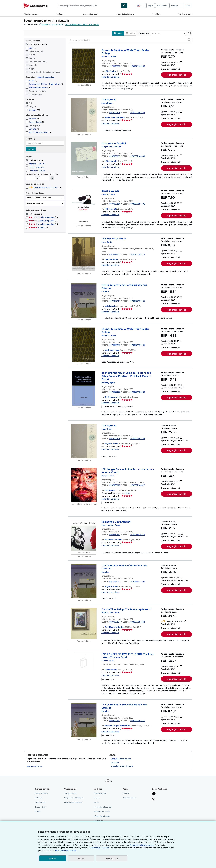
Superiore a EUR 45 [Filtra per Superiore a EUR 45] (36, 171)
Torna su (108, 781)
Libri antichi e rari (91, 14)
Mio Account (162, 6)
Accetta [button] (53, 858)
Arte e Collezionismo (125, 14)
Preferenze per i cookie (102, 812)
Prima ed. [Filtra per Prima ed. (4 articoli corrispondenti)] (33, 119)
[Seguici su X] (154, 800)
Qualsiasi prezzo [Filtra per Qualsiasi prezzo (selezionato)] (35, 160)
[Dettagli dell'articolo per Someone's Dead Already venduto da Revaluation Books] (84, 537)
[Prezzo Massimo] (44, 178)
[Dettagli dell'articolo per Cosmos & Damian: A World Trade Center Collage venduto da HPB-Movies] (84, 66)
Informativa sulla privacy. (65, 850)
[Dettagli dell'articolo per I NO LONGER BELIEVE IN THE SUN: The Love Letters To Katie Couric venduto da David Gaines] (84, 662)
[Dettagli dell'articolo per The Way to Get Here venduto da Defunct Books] (84, 254)
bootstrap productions (52, 24)
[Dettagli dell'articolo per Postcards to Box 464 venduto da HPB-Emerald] (84, 159)
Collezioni (61, 14)
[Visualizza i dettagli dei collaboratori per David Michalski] (109, 57)
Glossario (115, 762)
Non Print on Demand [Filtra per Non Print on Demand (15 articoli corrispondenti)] (39, 132)
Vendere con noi (185, 14)
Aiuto (188, 6)
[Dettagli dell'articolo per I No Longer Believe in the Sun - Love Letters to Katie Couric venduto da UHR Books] (84, 485)
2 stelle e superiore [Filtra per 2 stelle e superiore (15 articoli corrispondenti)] (43, 217)
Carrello (38, 812)
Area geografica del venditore (39, 198)
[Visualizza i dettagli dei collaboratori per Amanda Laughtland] (111, 147)
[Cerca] (124, 6)
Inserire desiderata (34, 766)
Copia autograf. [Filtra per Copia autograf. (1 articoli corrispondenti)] (35, 122)
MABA (127, 493)
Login (151, 6)
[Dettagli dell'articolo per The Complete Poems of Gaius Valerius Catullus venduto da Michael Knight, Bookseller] (84, 720)
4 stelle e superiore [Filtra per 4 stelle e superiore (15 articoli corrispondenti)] (43, 224)
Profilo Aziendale (100, 793)
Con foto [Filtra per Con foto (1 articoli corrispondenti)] (32, 129)
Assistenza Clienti (129, 798)
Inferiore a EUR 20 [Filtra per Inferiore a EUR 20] (35, 164)
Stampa (97, 798)
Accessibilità (98, 821)
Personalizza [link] (112, 858)
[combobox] (89, 6)
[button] (189, 40)
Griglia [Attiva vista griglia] (130, 33)
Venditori (156, 14)
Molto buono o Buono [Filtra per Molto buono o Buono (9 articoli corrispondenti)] (38, 88)
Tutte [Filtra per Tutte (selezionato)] (30, 103)
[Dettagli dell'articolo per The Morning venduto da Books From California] (84, 115)
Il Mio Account (40, 802)
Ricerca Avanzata (31, 14)
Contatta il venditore (110, 77)
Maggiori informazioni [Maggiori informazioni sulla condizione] (45, 77)
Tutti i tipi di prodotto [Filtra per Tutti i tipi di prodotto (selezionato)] (37, 44)
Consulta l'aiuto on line (121, 759)
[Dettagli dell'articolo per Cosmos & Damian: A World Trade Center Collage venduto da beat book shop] (84, 345)
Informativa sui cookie (102, 816)
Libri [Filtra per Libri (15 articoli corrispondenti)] (31, 48)
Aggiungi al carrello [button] (177, 75)
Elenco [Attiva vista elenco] (118, 33)
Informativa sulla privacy (103, 807)
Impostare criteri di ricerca (122, 766)
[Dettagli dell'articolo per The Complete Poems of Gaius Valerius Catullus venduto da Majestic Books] (84, 581)
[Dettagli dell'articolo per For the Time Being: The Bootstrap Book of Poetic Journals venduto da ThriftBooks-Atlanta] (84, 623)
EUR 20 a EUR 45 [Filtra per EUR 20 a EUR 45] (35, 167)
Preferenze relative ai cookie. (142, 845)
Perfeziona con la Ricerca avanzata (82, 24)
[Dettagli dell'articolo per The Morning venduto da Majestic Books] (84, 441)
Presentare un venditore (73, 802)
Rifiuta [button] (81, 858)
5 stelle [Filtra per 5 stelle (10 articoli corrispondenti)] (38, 228)
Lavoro (96, 802)
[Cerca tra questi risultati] (130, 40)
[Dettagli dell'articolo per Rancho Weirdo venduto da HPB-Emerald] (84, 207)
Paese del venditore (35, 203)
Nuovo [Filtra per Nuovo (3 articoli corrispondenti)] (31, 81)
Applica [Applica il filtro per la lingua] (31, 149)
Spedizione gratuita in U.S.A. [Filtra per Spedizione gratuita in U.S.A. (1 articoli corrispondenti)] (43, 188)
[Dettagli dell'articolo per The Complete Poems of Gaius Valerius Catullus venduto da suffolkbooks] (84, 301)
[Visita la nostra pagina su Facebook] (154, 794)
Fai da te (126, 793)
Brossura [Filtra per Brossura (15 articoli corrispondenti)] (33, 110)
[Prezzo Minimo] (31, 178)
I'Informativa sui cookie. (99, 848)
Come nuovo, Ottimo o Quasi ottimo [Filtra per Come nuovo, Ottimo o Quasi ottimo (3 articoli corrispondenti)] (44, 84)
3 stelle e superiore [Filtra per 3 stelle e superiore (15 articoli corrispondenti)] (43, 221)
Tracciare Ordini (41, 807)
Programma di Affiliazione (74, 798)
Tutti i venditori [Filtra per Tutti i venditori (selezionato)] (35, 214)
